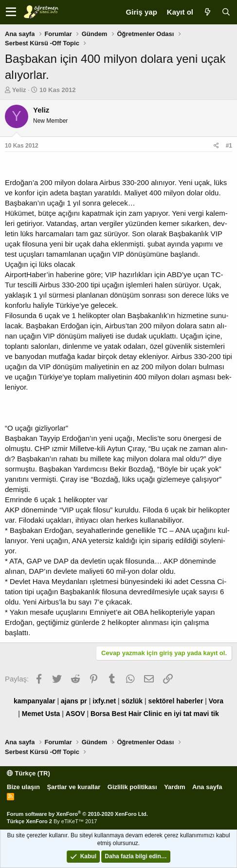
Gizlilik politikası (132, 787)
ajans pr (74, 701)
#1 (229, 146)
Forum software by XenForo (77, 814)
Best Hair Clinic (137, 714)
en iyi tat (178, 714)
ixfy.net (104, 701)
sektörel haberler (176, 701)
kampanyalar (35, 701)
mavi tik (206, 714)
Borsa (100, 714)
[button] (11, 12)
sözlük (132, 701)
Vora (216, 701)
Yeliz (19, 90)
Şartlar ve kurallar (73, 787)
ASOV (75, 714)
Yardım (174, 787)
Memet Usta (41, 714)
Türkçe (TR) (28, 773)
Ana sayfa (207, 787)
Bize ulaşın (23, 787)
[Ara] (226, 12)
